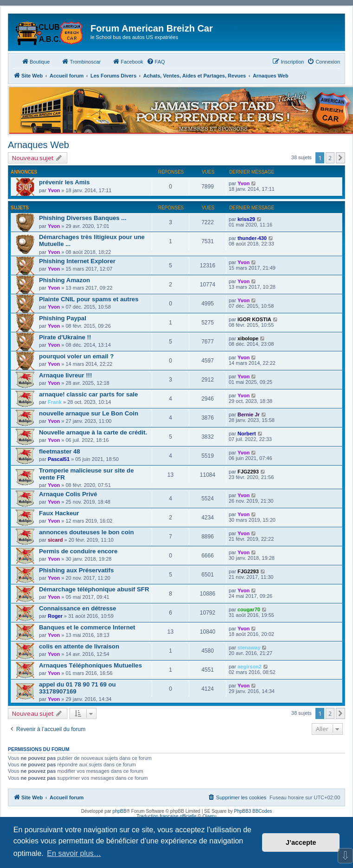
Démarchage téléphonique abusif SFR (94, 589)
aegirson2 (250, 667)
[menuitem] (156, 62)
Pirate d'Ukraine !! (65, 337)
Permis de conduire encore (78, 551)
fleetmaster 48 (60, 451)
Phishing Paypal (63, 318)
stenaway (249, 648)
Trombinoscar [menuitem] (81, 61)
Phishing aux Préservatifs (76, 570)
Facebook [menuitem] (128, 61)
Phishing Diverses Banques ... (83, 218)
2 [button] (330, 158)
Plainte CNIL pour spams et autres (89, 299)
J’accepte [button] (301, 842)
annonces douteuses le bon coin (86, 532)
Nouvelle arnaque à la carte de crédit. (93, 432)
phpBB (120, 811)
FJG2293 (248, 472)
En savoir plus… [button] (74, 853)
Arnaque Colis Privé (68, 494)
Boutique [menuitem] (35, 61)
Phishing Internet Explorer (77, 261)
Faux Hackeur (59, 513)
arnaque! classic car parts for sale (88, 394)
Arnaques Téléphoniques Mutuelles (90, 665)
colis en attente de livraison (79, 646)
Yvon (54, 190)
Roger (55, 616)
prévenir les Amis (64, 182)
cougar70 (249, 609)
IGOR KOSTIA (254, 319)
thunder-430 (252, 238)
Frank (55, 402)
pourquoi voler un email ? (76, 356)
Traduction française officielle (167, 816)
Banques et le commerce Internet (87, 627)
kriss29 (246, 219)
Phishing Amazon (64, 280)
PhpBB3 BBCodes (253, 811)
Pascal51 (59, 459)
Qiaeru (209, 816)
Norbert (247, 434)
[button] (340, 158)
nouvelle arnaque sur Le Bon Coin (89, 413)
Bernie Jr (249, 415)
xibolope (248, 338)
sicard (55, 540)
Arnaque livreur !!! (65, 375)
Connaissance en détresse (77, 608)
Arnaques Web (39, 145)
